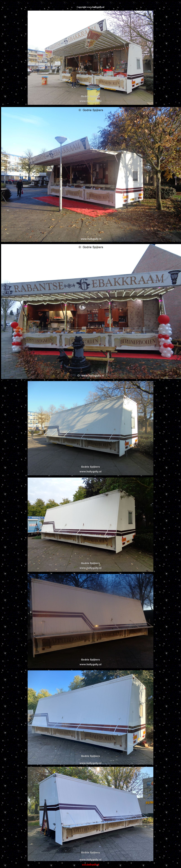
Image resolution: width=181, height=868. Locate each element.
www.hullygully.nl (91, 864)
